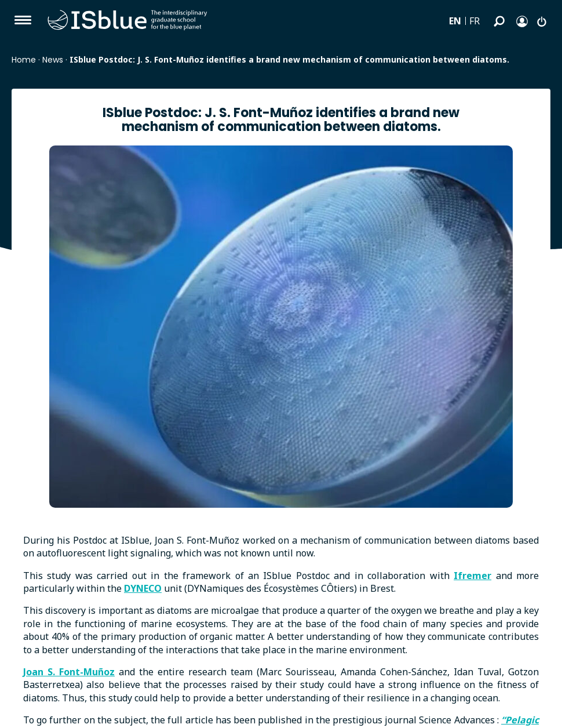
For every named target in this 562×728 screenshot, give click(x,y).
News (53, 60)
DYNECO (143, 588)
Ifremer (472, 576)
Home (24, 60)
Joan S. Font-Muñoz (69, 672)
